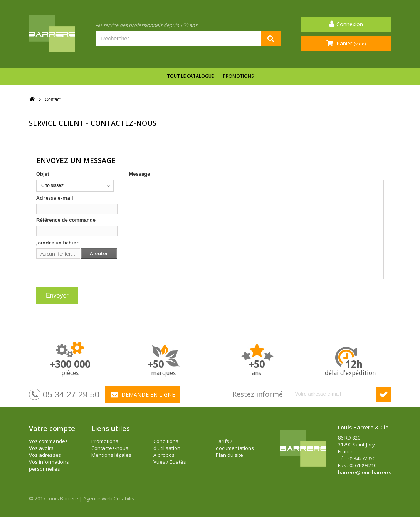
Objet (43, 174)
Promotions (238, 76)
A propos (164, 455)
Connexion (350, 24)
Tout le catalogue (190, 76)
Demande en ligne (143, 394)
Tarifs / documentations (235, 445)
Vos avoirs (41, 448)
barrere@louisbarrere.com (369, 472)
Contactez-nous (110, 448)
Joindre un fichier (57, 243)
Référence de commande (66, 220)
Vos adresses (45, 455)
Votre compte (52, 428)
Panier (350, 43)
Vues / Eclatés (170, 462)
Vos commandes (48, 441)
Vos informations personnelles (49, 465)
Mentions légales (111, 455)
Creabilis (124, 498)
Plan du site (229, 455)
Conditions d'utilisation (167, 445)
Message (140, 174)
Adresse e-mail (55, 198)
